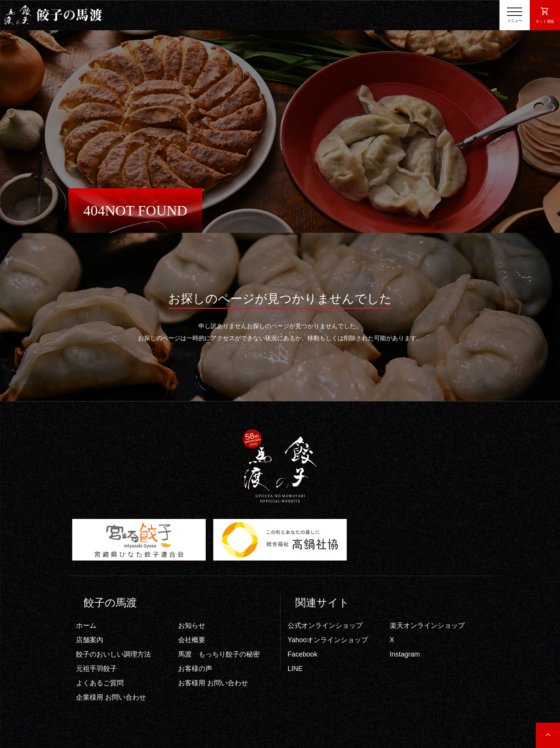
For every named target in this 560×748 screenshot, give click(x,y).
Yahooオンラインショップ (328, 640)
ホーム (86, 626)
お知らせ (192, 626)
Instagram (405, 654)
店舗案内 (90, 640)
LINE (295, 669)
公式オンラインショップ (325, 626)
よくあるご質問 (100, 683)
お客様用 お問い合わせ (213, 683)
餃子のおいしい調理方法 (113, 654)
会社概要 (192, 640)
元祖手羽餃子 (96, 669)
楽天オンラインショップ (427, 626)
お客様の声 (195, 669)
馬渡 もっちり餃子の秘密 (219, 654)
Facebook (303, 654)
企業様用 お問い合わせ (111, 697)
